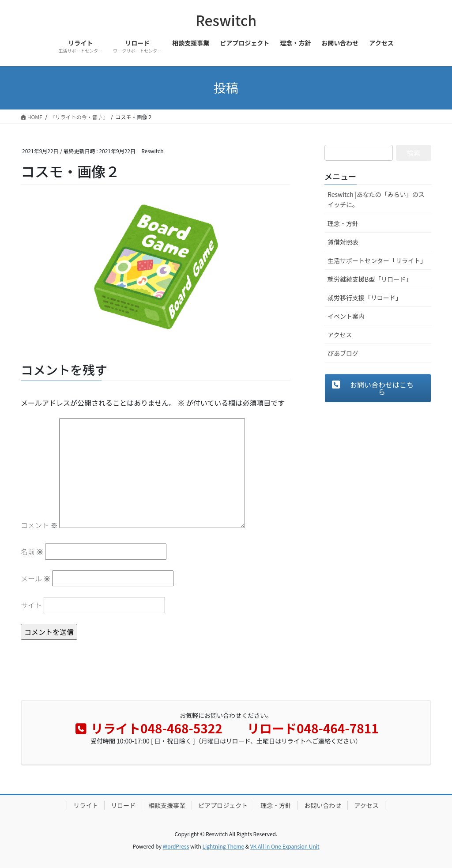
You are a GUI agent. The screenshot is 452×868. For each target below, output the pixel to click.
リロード (123, 805)
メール (36, 578)
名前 (32, 551)
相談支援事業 (167, 805)
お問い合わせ (323, 805)
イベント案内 (346, 316)
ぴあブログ (343, 353)
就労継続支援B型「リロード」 (370, 279)
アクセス (340, 335)
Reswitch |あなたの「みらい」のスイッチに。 (376, 199)
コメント (39, 525)
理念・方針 (343, 223)
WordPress (176, 846)
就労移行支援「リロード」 (365, 298)
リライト (86, 805)
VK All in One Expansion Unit (285, 846)
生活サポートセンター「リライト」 (377, 260)
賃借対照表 (343, 242)
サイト (31, 605)
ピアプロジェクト (223, 805)
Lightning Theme (223, 846)
